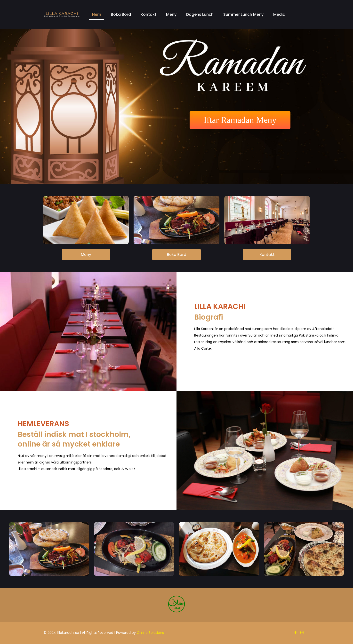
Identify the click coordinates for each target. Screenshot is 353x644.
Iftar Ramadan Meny (240, 120)
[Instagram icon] (302, 632)
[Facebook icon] (295, 632)
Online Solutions (150, 633)
